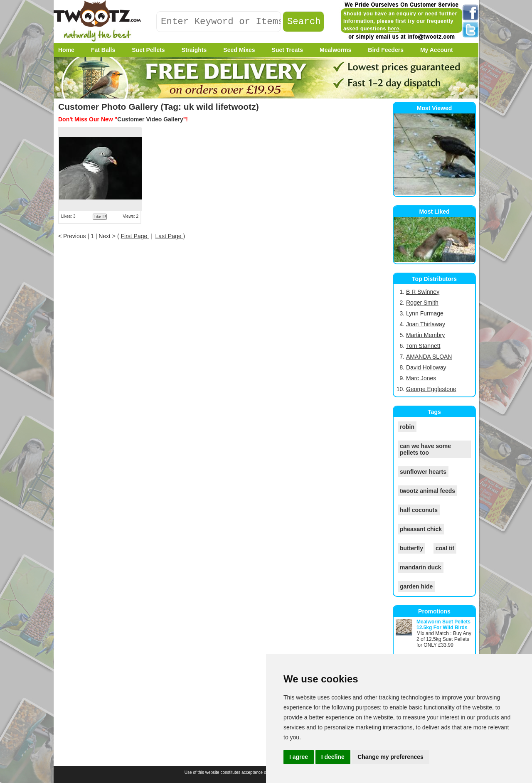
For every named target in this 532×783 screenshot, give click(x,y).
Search (304, 22)
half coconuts (419, 510)
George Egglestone (431, 389)
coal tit (445, 548)
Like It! (100, 217)
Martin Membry (425, 335)
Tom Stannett (423, 346)
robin (407, 427)
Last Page (169, 236)
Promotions (434, 611)
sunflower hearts (423, 472)
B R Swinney (423, 292)
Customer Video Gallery (150, 119)
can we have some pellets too (425, 449)
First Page (135, 236)
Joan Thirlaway (426, 324)
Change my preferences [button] (390, 757)
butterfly (411, 548)
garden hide (416, 586)
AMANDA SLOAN (429, 357)
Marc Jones (421, 378)
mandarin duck (421, 567)
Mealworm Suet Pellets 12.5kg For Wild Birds (443, 625)
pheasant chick (421, 529)
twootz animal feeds (427, 491)
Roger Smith (422, 303)
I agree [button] (299, 757)
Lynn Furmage (425, 313)
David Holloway (426, 367)
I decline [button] (333, 757)
